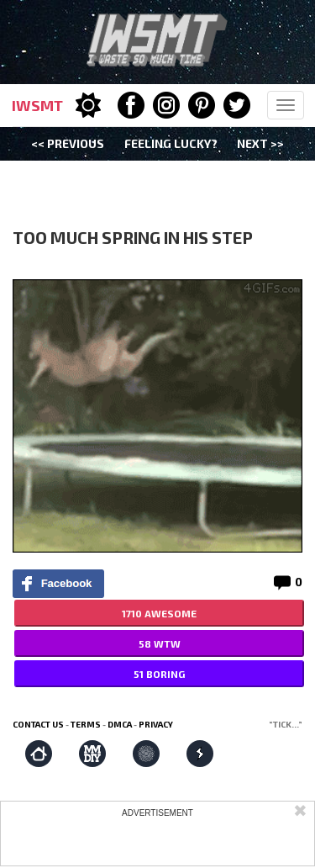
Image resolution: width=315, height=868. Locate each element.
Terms (86, 724)
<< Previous (68, 143)
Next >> (260, 143)
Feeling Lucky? (171, 143)
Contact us (38, 724)
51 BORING (159, 674)
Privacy (156, 724)
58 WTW (160, 643)
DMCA (120, 724)
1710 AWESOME (159, 613)
